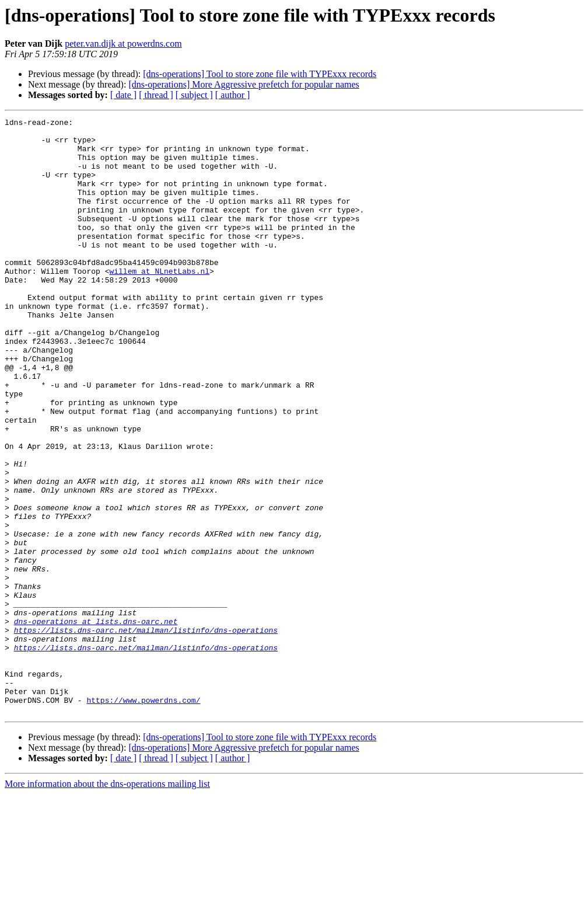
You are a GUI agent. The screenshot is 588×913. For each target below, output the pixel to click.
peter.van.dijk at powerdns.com (123, 43)
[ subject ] (194, 95)
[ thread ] (156, 95)
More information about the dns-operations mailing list (107, 903)
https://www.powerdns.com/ (143, 817)
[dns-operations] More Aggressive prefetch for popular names (244, 84)
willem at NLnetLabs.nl (159, 302)
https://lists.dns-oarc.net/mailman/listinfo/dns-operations (146, 733)
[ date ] (123, 95)
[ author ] (233, 95)
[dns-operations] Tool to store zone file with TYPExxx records (260, 74)
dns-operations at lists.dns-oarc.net (96, 723)
